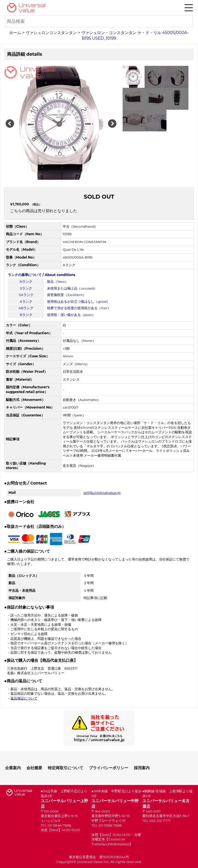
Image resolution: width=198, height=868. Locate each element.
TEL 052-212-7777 (157, 821)
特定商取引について (66, 768)
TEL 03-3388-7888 (106, 825)
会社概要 (34, 768)
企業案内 (13, 768)
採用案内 (142, 768)
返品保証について (24, 698)
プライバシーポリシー (109, 768)
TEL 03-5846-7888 (56, 825)
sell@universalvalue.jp (102, 493)
